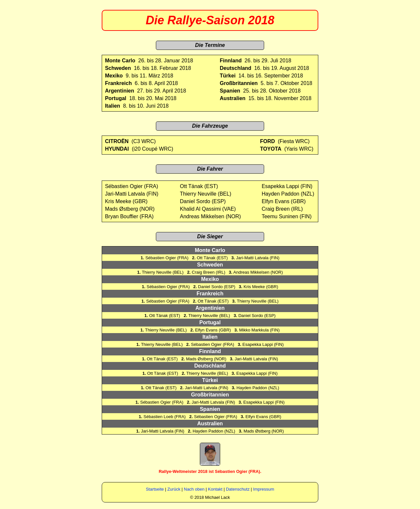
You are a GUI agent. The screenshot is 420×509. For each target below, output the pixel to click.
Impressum (263, 489)
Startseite (155, 489)
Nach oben (194, 489)
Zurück (174, 489)
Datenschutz (238, 489)
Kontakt (215, 489)
